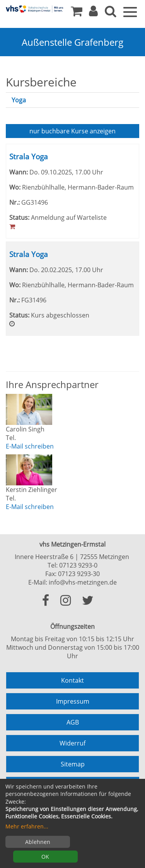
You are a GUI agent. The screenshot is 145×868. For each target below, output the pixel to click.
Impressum (73, 701)
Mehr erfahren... (27, 826)
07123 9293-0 (78, 565)
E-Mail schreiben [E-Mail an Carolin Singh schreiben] (30, 446)
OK (45, 857)
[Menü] (130, 11)
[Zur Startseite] (35, 9)
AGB (73, 722)
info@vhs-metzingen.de (83, 582)
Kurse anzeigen (72, 131)
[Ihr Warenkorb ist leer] (77, 13)
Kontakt (72, 680)
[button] (93, 13)
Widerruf (72, 743)
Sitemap (73, 764)
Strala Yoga (29, 156)
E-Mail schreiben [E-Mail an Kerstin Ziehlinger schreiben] (30, 507)
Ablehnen (38, 842)
